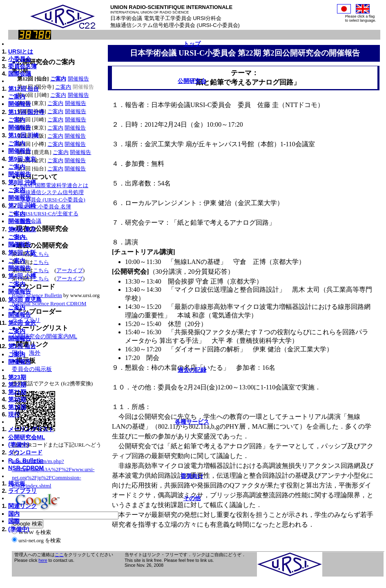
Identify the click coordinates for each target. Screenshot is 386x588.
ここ (59, 554)
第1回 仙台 (22, 346)
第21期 (17, 392)
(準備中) (19, 445)
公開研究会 (192, 81)
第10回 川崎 (23, 135)
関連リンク (22, 506)
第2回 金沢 (22, 323)
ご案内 (17, 96)
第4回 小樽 (22, 276)
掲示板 (17, 483)
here (43, 560)
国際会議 (20, 74)
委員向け (192, 476)
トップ (192, 44)
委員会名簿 (22, 66)
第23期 (17, 377)
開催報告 (20, 104)
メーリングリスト (31, 429)
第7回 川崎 (22, 206)
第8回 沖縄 (22, 182)
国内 (14, 514)
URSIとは (21, 51)
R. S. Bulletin (26, 461)
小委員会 (20, 59)
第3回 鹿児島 (25, 300)
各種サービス (192, 422)
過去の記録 (192, 370)
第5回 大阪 (22, 253)
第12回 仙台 (23, 89)
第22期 (17, 385)
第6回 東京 (22, 229)
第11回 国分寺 (26, 112)
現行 (14, 414)
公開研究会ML (27, 437)
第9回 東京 (22, 159)
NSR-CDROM (26, 468)
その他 (192, 498)
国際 (14, 521)
